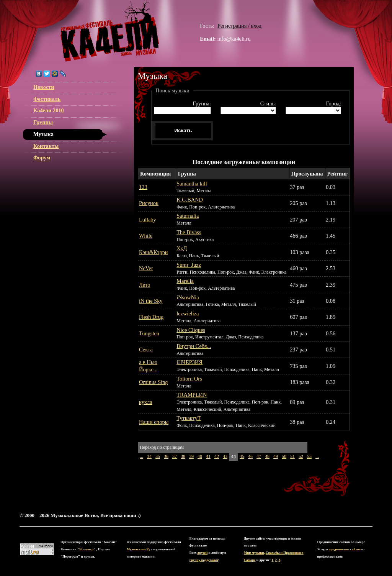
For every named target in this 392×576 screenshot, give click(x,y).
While (146, 236)
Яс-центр (86, 549)
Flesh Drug (151, 317)
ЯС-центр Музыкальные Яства (110, 31)
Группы (43, 122)
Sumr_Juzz (189, 265)
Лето (145, 285)
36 (166, 456)
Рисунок (149, 203)
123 (143, 187)
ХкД (182, 248)
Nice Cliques (191, 330)
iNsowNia (188, 297)
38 (183, 456)
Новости (44, 87)
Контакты (46, 146)
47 (259, 456)
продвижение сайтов (345, 549)
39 (191, 456)
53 (309, 456)
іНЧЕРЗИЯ (189, 362)
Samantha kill (192, 184)
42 (217, 456)
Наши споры (154, 422)
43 (225, 456)
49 (276, 456)
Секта (146, 350)
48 (267, 456)
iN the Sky (151, 301)
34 (149, 456)
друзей (203, 553)
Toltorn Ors (189, 379)
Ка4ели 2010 (49, 110)
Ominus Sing (154, 382)
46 (250, 456)
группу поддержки (204, 560)
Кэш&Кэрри (154, 252)
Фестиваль (47, 99)
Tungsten (149, 333)
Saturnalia (188, 216)
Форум (42, 158)
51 (292, 456)
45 (242, 456)
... (141, 456)
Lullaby (148, 220)
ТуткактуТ (189, 418)
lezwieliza (188, 313)
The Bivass (189, 232)
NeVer (146, 268)
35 (158, 456)
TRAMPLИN (192, 395)
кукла (146, 402)
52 (301, 456)
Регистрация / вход (239, 26)
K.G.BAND (190, 200)
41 (208, 456)
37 (175, 456)
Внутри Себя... (194, 346)
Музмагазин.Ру (139, 549)
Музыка (43, 134)
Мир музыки (254, 553)
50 (284, 456)
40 (200, 456)
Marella (185, 281)
